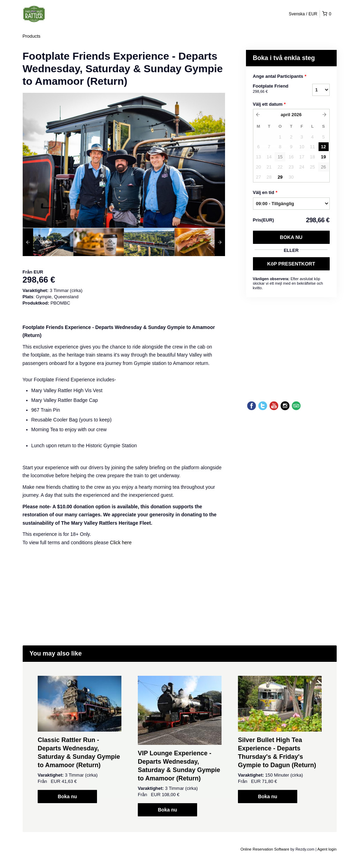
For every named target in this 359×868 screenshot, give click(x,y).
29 (280, 177)
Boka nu (291, 237)
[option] (48, 242)
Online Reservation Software (265, 849)
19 (323, 157)
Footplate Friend (274, 89)
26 (323, 167)
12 (323, 147)
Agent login (327, 849)
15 (280, 157)
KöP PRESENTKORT (291, 264)
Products (32, 36)
